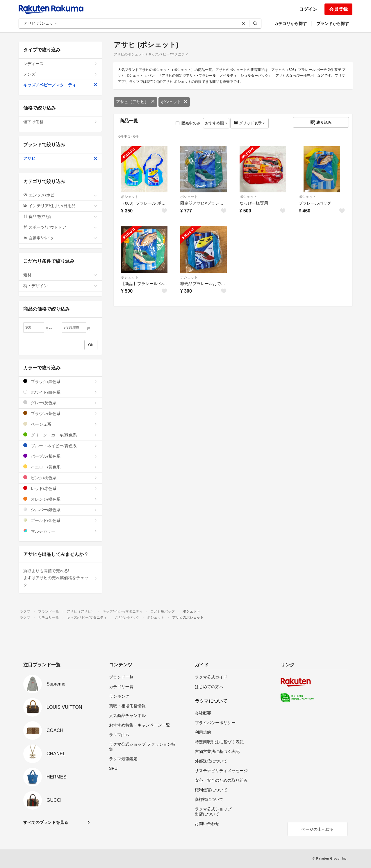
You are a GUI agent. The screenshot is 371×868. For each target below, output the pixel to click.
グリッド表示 (249, 123)
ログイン (308, 9)
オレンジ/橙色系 (60, 499)
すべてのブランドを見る (46, 822)
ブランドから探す (333, 24)
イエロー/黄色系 (60, 467)
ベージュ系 (60, 424)
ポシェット (174, 102)
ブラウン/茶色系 (60, 413)
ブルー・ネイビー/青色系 (60, 446)
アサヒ (60, 158)
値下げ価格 (60, 122)
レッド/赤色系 (60, 488)
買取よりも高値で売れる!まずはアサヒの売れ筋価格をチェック (60, 578)
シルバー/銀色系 (60, 510)
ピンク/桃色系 (60, 478)
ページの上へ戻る (318, 829)
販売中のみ (188, 123)
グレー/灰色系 (60, 403)
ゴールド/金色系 (60, 520)
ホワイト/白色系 (60, 392)
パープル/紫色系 (60, 456)
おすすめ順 (216, 123)
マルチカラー (60, 531)
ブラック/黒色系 (60, 381)
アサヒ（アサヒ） (135, 102)
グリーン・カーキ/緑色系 (60, 435)
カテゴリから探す (290, 24)
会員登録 (338, 9)
